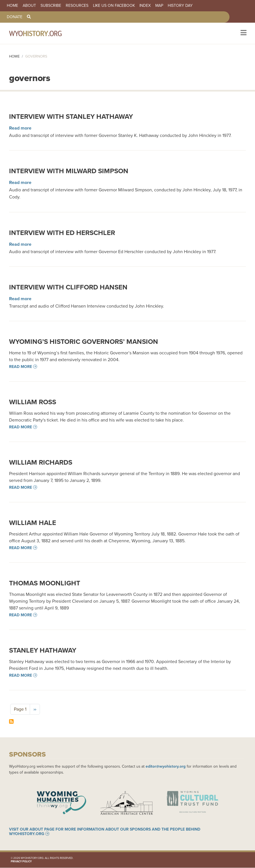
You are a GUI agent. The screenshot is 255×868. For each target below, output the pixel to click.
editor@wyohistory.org (166, 766)
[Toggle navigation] (243, 33)
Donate (15, 17)
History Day (180, 6)
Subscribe (51, 6)
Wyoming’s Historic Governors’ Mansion (84, 341)
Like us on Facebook (114, 6)
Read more (20, 128)
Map (159, 6)
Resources (77, 6)
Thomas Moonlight (45, 583)
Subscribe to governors (11, 721)
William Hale (33, 523)
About (29, 6)
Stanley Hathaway (43, 650)
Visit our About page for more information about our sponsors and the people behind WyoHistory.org (105, 832)
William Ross (33, 402)
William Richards (41, 462)
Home (12, 6)
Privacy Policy (21, 862)
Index (145, 6)
